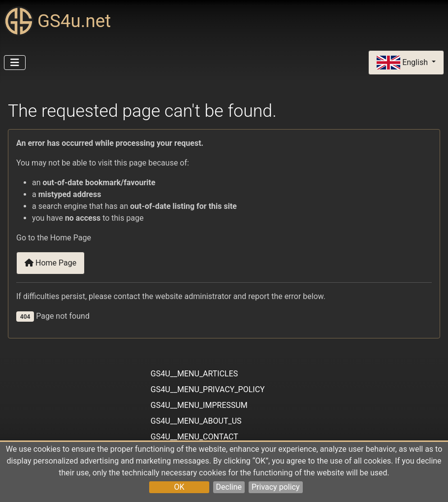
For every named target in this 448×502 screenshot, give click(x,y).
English (403, 63)
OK (179, 487)
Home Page (50, 263)
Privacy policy (276, 487)
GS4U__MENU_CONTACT (194, 437)
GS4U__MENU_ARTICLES (194, 374)
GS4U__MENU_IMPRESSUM (199, 405)
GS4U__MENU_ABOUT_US (196, 421)
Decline (229, 487)
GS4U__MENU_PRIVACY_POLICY (208, 389)
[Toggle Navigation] (15, 63)
